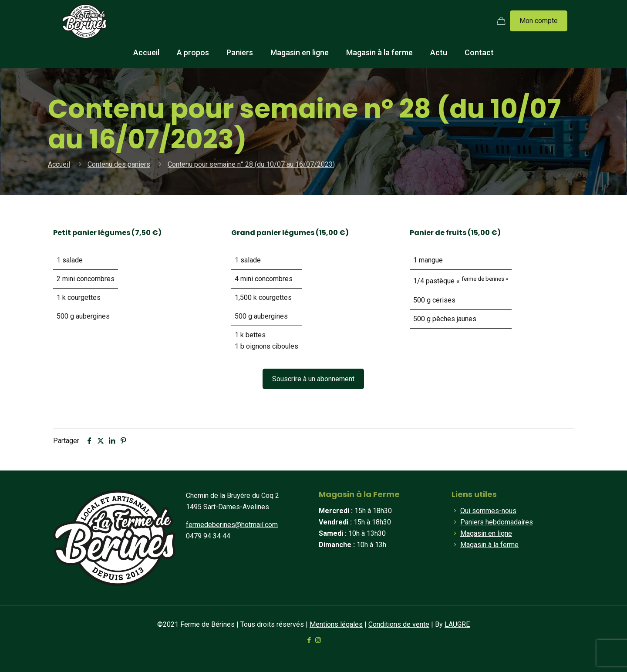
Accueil (59, 164)
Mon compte (539, 21)
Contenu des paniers (119, 164)
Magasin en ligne (486, 533)
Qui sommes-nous (488, 511)
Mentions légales (336, 624)
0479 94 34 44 (208, 536)
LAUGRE (457, 624)
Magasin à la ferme (489, 545)
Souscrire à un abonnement (313, 379)
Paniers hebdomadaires (497, 522)
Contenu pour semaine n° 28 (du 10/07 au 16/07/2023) (251, 164)
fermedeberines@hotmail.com (232, 525)
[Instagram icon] (318, 640)
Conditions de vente (399, 624)
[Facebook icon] (309, 640)
